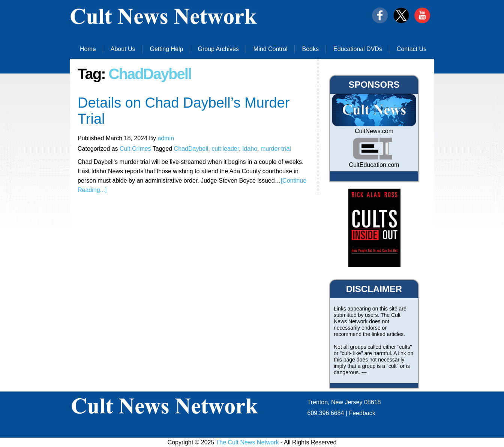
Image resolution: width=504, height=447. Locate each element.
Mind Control (271, 49)
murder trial (276, 149)
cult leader (225, 149)
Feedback (362, 413)
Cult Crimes (135, 149)
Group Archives (218, 49)
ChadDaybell (191, 149)
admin (166, 138)
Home (88, 49)
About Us (123, 49)
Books (310, 49)
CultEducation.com (374, 165)
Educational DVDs (358, 49)
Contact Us (412, 49)
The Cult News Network (247, 442)
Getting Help (167, 49)
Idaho (250, 149)
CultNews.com (374, 131)
